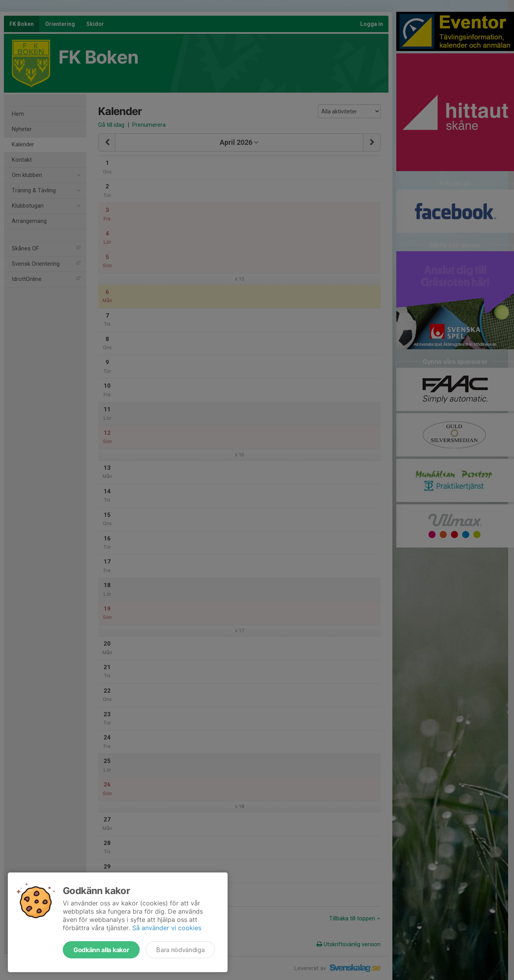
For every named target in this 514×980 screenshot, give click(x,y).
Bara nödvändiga (180, 950)
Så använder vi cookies (167, 928)
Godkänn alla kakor (101, 950)
